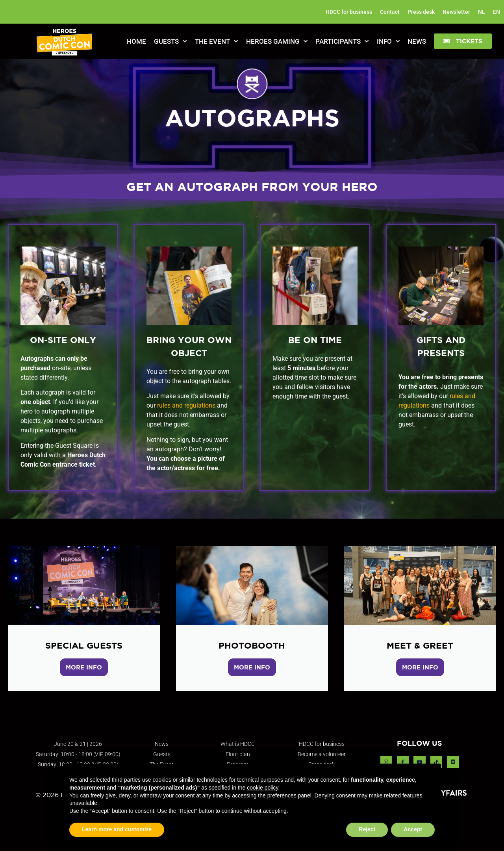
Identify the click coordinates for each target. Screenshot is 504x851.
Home (136, 41)
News (417, 41)
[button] (463, 41)
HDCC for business (349, 12)
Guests (170, 41)
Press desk (421, 12)
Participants (342, 41)
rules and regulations (185, 405)
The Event (216, 41)
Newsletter (456, 12)
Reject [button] (367, 829)
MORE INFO (84, 667)
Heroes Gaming (277, 41)
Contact (390, 12)
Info (388, 41)
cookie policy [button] (262, 788)
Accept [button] (413, 829)
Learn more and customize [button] (117, 829)
